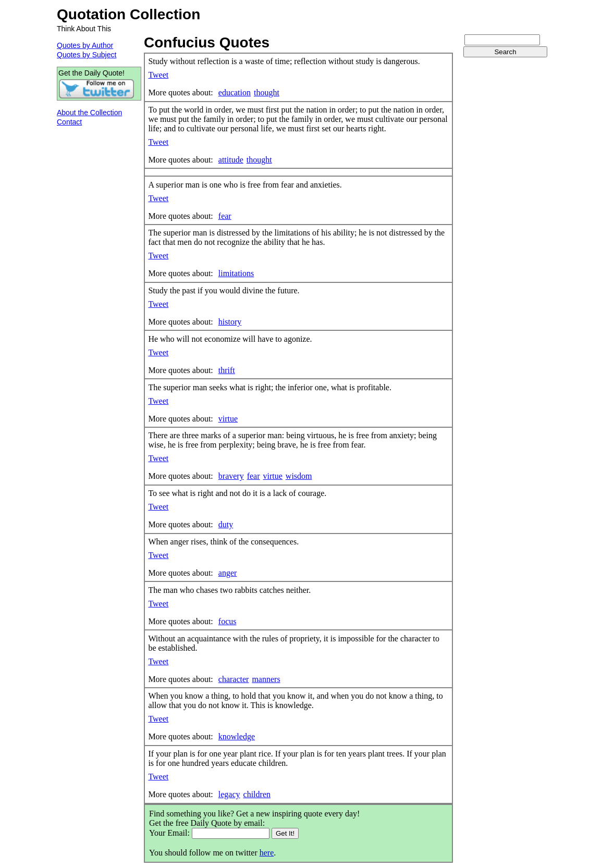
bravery (231, 476)
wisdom (299, 476)
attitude (231, 160)
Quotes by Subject (87, 55)
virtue (228, 419)
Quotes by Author (85, 45)
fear (225, 216)
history (230, 322)
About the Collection (89, 113)
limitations (236, 273)
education (235, 92)
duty (226, 524)
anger (228, 573)
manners (266, 679)
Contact (69, 122)
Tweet (158, 75)
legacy (229, 794)
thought (267, 92)
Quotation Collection (128, 14)
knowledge (237, 736)
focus (228, 621)
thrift (227, 370)
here (267, 853)
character (234, 679)
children (257, 794)
